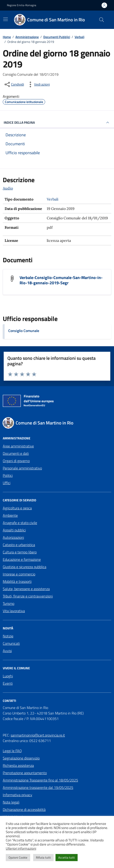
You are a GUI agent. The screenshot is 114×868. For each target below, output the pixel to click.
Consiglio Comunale (24, 331)
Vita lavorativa (14, 611)
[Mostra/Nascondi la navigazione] (6, 19)
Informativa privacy (18, 795)
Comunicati (11, 643)
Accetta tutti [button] (67, 857)
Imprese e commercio (19, 574)
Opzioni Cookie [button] (18, 857)
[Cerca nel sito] (102, 20)
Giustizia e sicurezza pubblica (25, 567)
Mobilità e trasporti (17, 581)
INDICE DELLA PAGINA (57, 123)
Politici (8, 475)
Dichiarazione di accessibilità (24, 809)
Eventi (8, 683)
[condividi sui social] (14, 84)
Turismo (9, 603)
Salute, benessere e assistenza (26, 589)
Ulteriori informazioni (21, 848)
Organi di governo (16, 461)
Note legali (11, 802)
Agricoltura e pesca (17, 508)
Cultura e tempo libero (20, 552)
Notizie (8, 636)
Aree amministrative (18, 446)
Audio (8, 188)
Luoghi (8, 676)
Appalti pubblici (14, 530)
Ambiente (10, 515)
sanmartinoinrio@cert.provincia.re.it (38, 735)
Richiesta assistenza (18, 765)
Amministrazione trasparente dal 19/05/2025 (38, 787)
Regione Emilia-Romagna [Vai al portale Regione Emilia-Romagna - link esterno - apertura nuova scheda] (22, 5)
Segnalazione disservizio (21, 758)
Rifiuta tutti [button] (43, 857)
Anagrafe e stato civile (20, 523)
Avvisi (7, 651)
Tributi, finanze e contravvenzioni (28, 596)
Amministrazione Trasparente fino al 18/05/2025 (40, 780)
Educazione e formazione (22, 559)
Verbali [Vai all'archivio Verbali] (53, 199)
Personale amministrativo (22, 468)
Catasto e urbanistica (19, 545)
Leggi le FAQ (12, 751)
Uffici (7, 483)
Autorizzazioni (13, 537)
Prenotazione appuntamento (25, 773)
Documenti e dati (16, 453)
